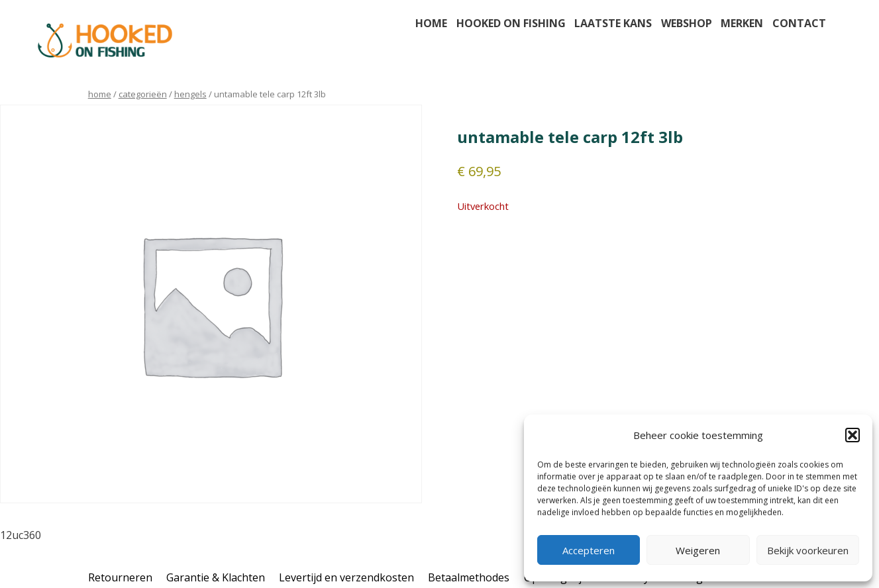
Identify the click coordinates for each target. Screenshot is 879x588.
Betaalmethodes (469, 577)
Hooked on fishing (511, 23)
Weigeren (698, 550)
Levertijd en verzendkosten (346, 577)
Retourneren (120, 577)
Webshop (687, 23)
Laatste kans (613, 23)
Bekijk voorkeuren (808, 550)
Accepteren (589, 550)
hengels (190, 94)
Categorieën (143, 94)
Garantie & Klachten (216, 577)
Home (431, 23)
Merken (742, 23)
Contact (799, 23)
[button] (853, 435)
